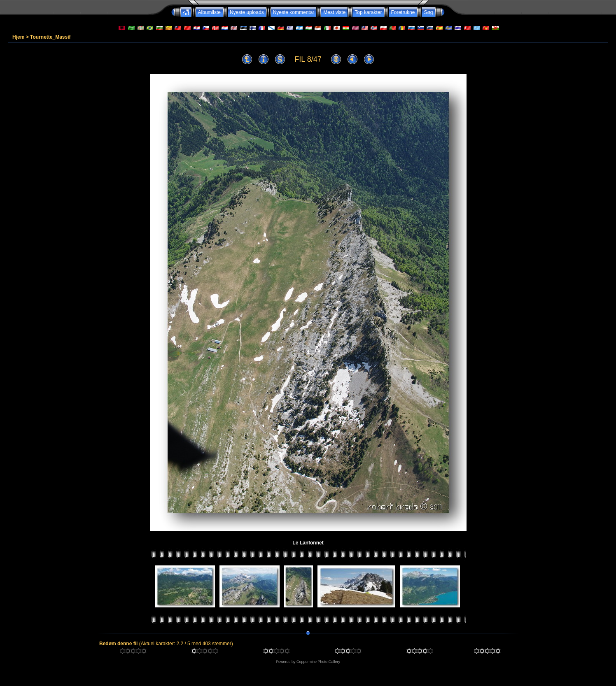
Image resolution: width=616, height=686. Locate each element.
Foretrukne (403, 12)
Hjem (18, 37)
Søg (428, 12)
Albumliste (209, 12)
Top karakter (368, 12)
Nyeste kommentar (294, 12)
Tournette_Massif (50, 37)
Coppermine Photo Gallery (318, 662)
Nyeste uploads (247, 12)
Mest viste (334, 12)
